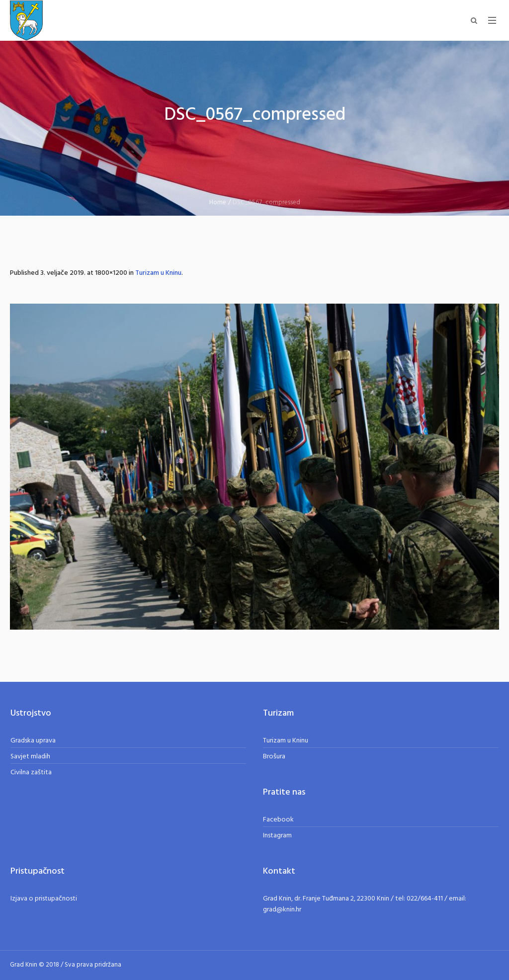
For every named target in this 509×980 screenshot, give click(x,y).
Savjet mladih (30, 757)
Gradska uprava (33, 741)
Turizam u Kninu (158, 273)
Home (218, 203)
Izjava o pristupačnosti (44, 899)
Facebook (278, 820)
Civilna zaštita (31, 773)
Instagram (277, 836)
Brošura (274, 757)
